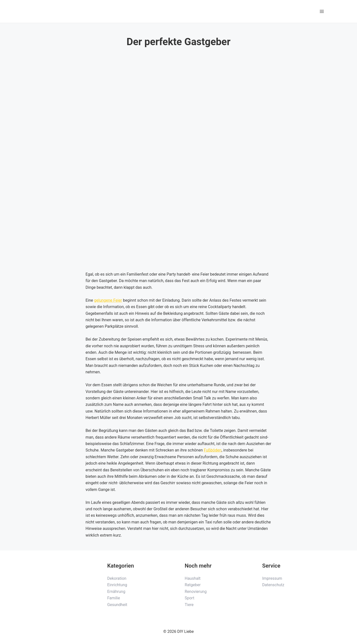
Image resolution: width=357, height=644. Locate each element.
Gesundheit (117, 605)
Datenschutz (273, 585)
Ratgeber (193, 585)
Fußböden (213, 450)
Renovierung (196, 592)
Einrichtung (117, 585)
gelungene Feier (108, 300)
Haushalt (193, 578)
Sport (190, 598)
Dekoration (117, 578)
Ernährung (116, 592)
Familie (114, 598)
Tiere (189, 605)
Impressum (272, 578)
